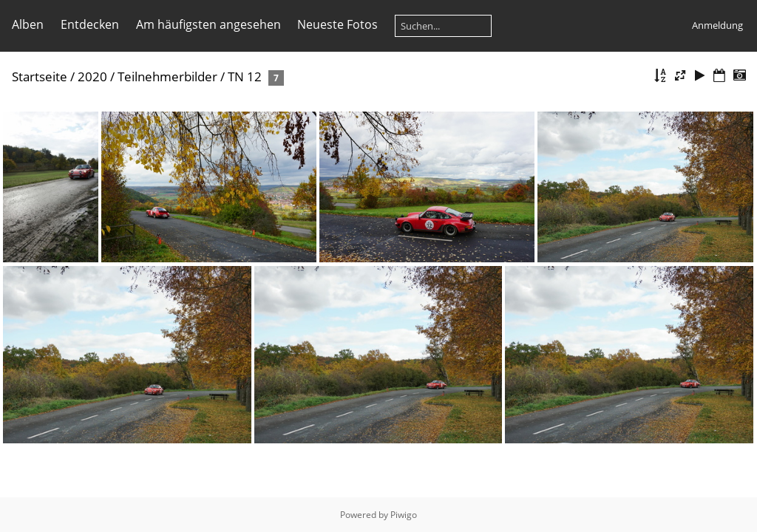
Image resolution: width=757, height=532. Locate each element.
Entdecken (90, 24)
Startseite (40, 76)
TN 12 (245, 76)
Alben (28, 24)
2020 (92, 76)
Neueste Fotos (337, 24)
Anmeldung (717, 25)
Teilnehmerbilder (167, 76)
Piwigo (404, 515)
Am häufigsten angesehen (208, 24)
